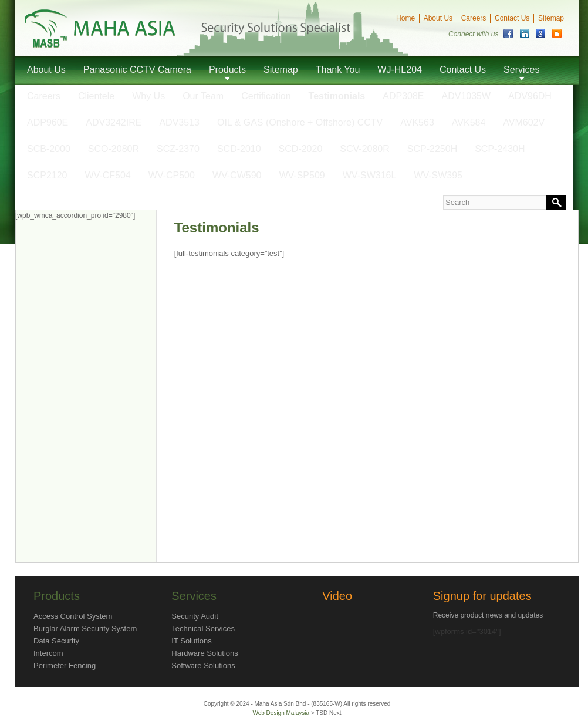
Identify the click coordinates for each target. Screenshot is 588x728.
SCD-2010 (239, 149)
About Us (438, 18)
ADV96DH (530, 96)
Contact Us (512, 18)
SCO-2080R (114, 149)
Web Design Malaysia (281, 713)
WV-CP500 (172, 175)
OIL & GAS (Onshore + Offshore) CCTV (300, 122)
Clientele (96, 96)
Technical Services (203, 628)
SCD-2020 (301, 149)
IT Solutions (191, 641)
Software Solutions (203, 665)
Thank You (338, 70)
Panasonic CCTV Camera (137, 70)
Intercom (48, 653)
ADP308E (403, 96)
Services (521, 70)
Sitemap (551, 18)
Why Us (148, 96)
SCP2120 (47, 175)
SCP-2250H (432, 149)
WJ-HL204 (400, 70)
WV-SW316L (370, 175)
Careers (474, 18)
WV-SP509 (302, 175)
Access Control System (73, 616)
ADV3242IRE (114, 122)
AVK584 (469, 122)
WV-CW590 (237, 175)
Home (405, 18)
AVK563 (417, 122)
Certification (266, 96)
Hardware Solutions (205, 653)
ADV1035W (467, 96)
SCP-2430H (500, 149)
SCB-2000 (49, 149)
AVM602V (524, 122)
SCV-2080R (365, 149)
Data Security (56, 641)
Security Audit (195, 616)
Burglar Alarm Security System (85, 628)
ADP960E (48, 122)
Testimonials (337, 96)
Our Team (203, 96)
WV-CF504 (108, 175)
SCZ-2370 (178, 149)
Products (227, 70)
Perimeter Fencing (65, 665)
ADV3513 (179, 122)
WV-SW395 (438, 175)
